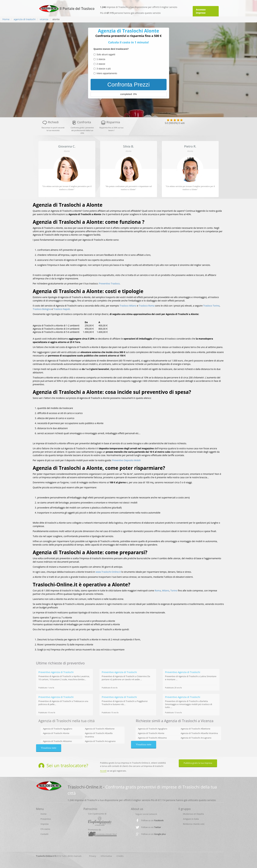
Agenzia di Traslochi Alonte (56, 733)
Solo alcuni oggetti (106, 54)
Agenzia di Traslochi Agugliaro (58, 729)
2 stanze (101, 64)
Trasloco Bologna (42, 309)
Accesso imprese (201, 11)
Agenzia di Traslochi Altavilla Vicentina (199, 733)
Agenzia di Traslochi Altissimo (57, 741)
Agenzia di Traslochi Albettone (100, 729)
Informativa (106, 856)
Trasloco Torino (211, 306)
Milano (166, 591)
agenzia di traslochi (24, 19)
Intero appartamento (107, 73)
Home (6, 19)
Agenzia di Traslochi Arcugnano (100, 741)
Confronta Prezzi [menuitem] (128, 84)
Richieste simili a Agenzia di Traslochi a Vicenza (175, 721)
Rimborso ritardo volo (194, 824)
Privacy (93, 856)
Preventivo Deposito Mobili (126, 460)
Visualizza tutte (49, 748)
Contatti (44, 834)
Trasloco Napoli (62, 309)
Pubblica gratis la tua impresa (198, 763)
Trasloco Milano (128, 306)
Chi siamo (45, 829)
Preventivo (46, 819)
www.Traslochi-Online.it (108, 572)
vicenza (44, 19)
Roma (158, 591)
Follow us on (153, 820)
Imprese (45, 824)
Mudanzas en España (193, 814)
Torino (174, 591)
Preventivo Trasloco (109, 284)
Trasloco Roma (147, 306)
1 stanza (101, 59)
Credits (120, 856)
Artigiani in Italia (191, 819)
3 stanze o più (104, 69)
